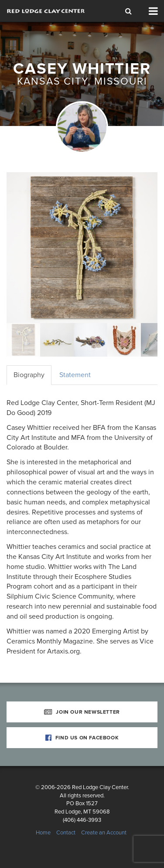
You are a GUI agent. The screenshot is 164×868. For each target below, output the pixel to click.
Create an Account (104, 833)
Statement (75, 375)
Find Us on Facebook (82, 738)
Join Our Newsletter (82, 712)
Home (43, 833)
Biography (29, 375)
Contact (66, 833)
